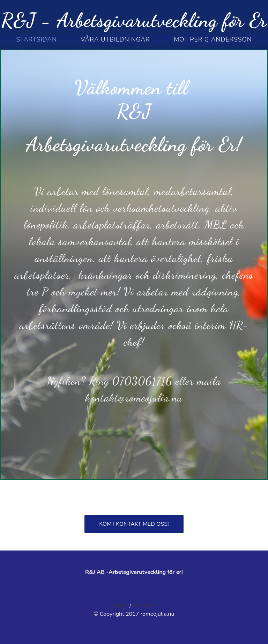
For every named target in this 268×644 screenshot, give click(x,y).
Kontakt (144, 606)
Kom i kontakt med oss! (134, 524)
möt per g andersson (213, 39)
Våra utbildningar (116, 39)
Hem (121, 606)
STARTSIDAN (36, 39)
